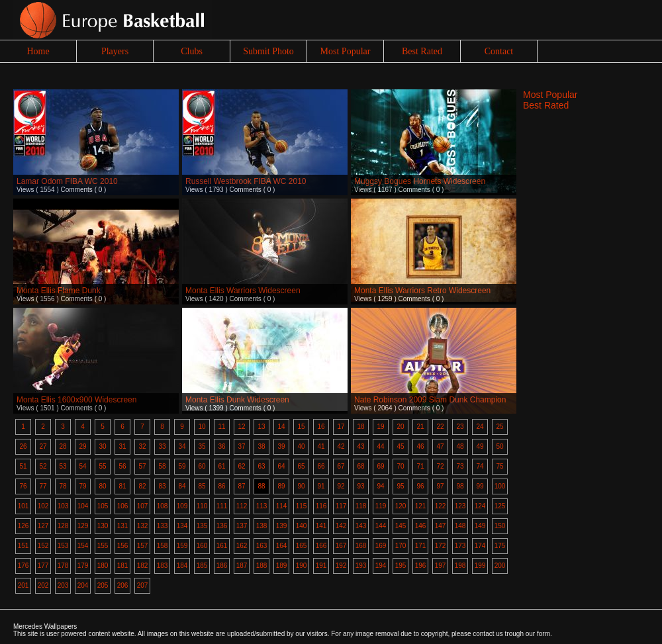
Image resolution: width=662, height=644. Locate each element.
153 (63, 546)
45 (400, 446)
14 (281, 427)
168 (361, 546)
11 (221, 427)
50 (499, 446)
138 (262, 526)
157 (143, 546)
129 (83, 526)
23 (460, 427)
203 (63, 585)
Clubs (192, 51)
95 (400, 486)
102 (43, 506)
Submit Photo (268, 51)
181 (123, 566)
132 (143, 526)
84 (182, 486)
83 (162, 486)
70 (400, 466)
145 (401, 526)
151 (24, 546)
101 (24, 506)
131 (123, 526)
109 (182, 506)
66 (321, 466)
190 (302, 566)
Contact (499, 51)
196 (421, 566)
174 (480, 546)
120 (401, 506)
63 (261, 466)
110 (202, 506)
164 (282, 546)
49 (480, 446)
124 (480, 506)
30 (102, 446)
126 (24, 526)
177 (43, 566)
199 (480, 566)
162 (242, 546)
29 (82, 446)
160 (202, 546)
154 (83, 546)
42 (341, 446)
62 (241, 466)
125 (500, 506)
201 (24, 585)
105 (103, 506)
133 (163, 526)
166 (321, 546)
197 (441, 566)
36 (221, 446)
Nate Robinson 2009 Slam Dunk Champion (430, 400)
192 (341, 566)
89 (281, 486)
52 (43, 466)
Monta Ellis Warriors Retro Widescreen (422, 291)
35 (202, 446)
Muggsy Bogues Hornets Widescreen (420, 181)
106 (123, 506)
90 (301, 486)
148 (460, 526)
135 (202, 526)
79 (82, 486)
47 (440, 446)
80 (102, 486)
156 (123, 546)
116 (321, 506)
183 (163, 566)
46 (420, 446)
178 (63, 566)
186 (222, 566)
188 (262, 566)
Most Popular (346, 51)
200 (500, 566)
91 (321, 486)
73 (460, 466)
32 (142, 446)
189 (282, 566)
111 (222, 506)
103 (63, 506)
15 (301, 427)
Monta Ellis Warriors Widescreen (243, 291)
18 (360, 427)
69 (380, 466)
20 (400, 427)
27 (43, 446)
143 (361, 526)
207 (143, 585)
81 (122, 486)
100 (500, 486)
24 (480, 427)
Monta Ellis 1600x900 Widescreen (76, 400)
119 (381, 506)
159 (182, 546)
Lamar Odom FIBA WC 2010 (67, 181)
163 (262, 546)
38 (261, 446)
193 (361, 566)
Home (38, 51)
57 (142, 466)
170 (401, 546)
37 (241, 446)
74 (480, 466)
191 (321, 566)
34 (182, 446)
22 (440, 427)
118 (361, 506)
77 (43, 486)
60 (202, 466)
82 (142, 486)
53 (63, 466)
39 (281, 446)
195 (401, 566)
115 (302, 506)
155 (103, 546)
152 (43, 546)
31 (122, 446)
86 (221, 486)
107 (143, 506)
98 (460, 486)
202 (43, 585)
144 (381, 526)
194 (381, 566)
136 (222, 526)
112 (242, 506)
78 (63, 486)
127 (43, 526)
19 (380, 427)
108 (163, 506)
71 (420, 466)
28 (63, 446)
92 (341, 486)
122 (441, 506)
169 (381, 546)
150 (500, 526)
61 (221, 466)
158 (163, 546)
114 (282, 506)
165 (302, 546)
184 (182, 566)
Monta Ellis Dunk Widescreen (237, 400)
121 (421, 506)
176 (24, 566)
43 (360, 446)
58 (162, 466)
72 (440, 466)
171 (421, 546)
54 (82, 466)
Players (115, 51)
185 (202, 566)
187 (242, 566)
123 (460, 506)
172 (441, 546)
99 (480, 486)
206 (123, 585)
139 (282, 526)
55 (102, 466)
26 (23, 446)
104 (83, 506)
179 (83, 566)
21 (420, 427)
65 (301, 466)
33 (162, 446)
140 (302, 526)
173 (460, 546)
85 (202, 486)
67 (341, 466)
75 (499, 466)
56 (122, 466)
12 (241, 427)
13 (261, 427)
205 (103, 585)
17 (341, 427)
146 (421, 526)
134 (182, 526)
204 (83, 585)
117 (341, 506)
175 (500, 546)
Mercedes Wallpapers (45, 626)
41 (321, 446)
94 (380, 486)
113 (262, 506)
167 (341, 546)
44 (380, 446)
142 (341, 526)
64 (281, 466)
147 (441, 526)
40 (301, 446)
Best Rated (422, 51)
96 (420, 486)
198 (460, 566)
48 (460, 446)
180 (103, 566)
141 (321, 526)
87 (241, 486)
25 (499, 427)
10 (202, 427)
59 (182, 466)
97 (440, 486)
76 (23, 486)
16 (321, 427)
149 (480, 526)
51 (23, 466)
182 (143, 566)
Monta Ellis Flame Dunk (59, 291)
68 (360, 466)
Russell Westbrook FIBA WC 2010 (246, 181)
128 (63, 526)
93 (360, 486)
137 (242, 526)
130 (103, 526)
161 (222, 546)
